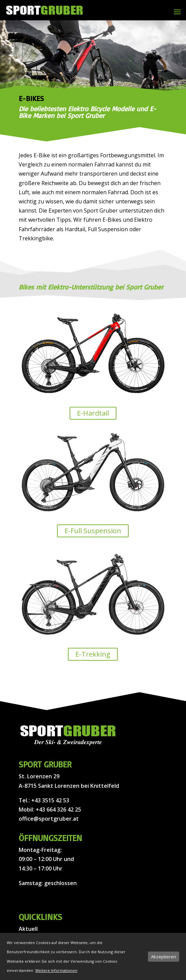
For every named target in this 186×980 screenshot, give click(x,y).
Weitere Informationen (56, 970)
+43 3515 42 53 (50, 800)
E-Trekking (93, 654)
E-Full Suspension (93, 531)
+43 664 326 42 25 (58, 809)
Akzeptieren (164, 957)
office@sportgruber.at (49, 819)
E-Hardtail (93, 413)
